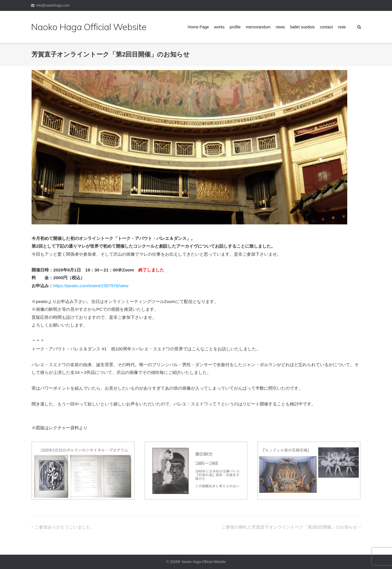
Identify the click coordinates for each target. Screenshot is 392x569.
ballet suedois (302, 27)
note (342, 27)
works (219, 27)
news (281, 27)
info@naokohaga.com (53, 5)
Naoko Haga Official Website (206, 562)
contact (326, 27)
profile (235, 27)
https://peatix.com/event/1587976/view (91, 286)
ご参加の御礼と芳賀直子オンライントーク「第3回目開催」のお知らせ (290, 527)
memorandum (258, 27)
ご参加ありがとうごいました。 (65, 527)
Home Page (198, 27)
